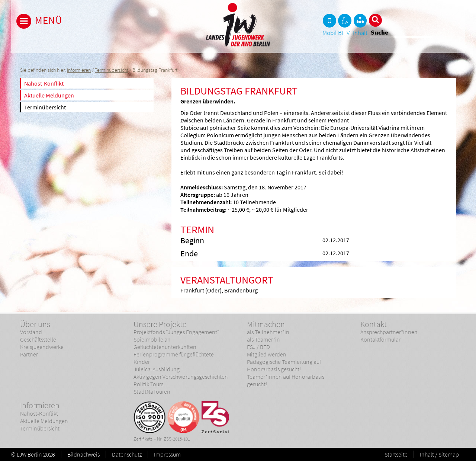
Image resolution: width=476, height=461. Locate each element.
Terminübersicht (112, 70)
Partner (29, 354)
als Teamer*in (263, 339)
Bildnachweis (83, 454)
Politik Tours (148, 384)
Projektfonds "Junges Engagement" (176, 332)
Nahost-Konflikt (44, 83)
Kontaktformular (380, 339)
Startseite (396, 454)
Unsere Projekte (160, 324)
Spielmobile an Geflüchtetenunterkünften (165, 343)
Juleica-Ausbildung (157, 369)
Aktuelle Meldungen (49, 95)
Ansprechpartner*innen (389, 332)
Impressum (167, 454)
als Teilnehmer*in (268, 332)
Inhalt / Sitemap (439, 454)
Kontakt (374, 324)
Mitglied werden (267, 354)
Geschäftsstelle (38, 339)
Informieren (79, 70)
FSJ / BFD (258, 347)
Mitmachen (266, 324)
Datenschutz (127, 454)
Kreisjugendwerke (42, 347)
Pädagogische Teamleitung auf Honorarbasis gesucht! (284, 365)
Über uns (35, 324)
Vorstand (31, 332)
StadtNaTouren (152, 391)
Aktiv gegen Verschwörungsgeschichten (181, 377)
